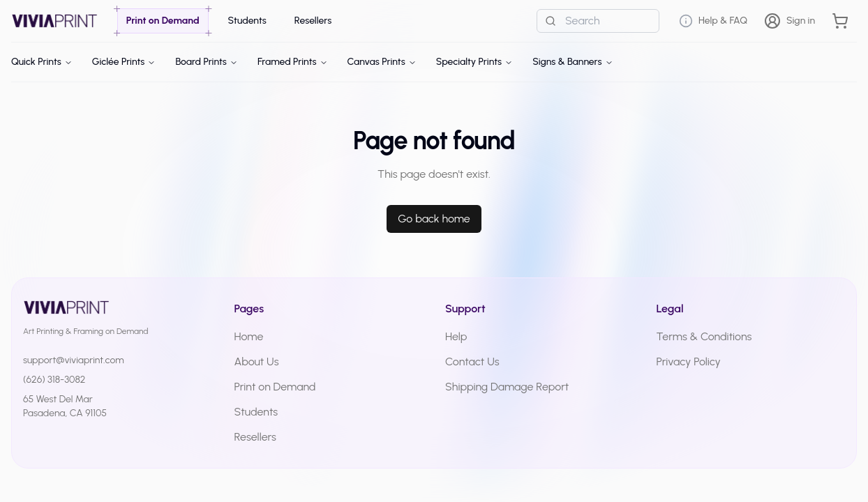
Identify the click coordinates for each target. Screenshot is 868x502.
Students (256, 412)
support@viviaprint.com (74, 360)
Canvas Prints (382, 62)
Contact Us (472, 362)
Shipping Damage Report (507, 387)
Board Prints (207, 62)
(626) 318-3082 (54, 380)
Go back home (434, 219)
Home (249, 336)
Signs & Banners (573, 62)
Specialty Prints (474, 62)
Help (456, 336)
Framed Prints (293, 62)
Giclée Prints (124, 62)
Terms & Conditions (704, 336)
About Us (257, 362)
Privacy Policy (689, 362)
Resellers (256, 437)
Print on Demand (275, 387)
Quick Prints (42, 62)
